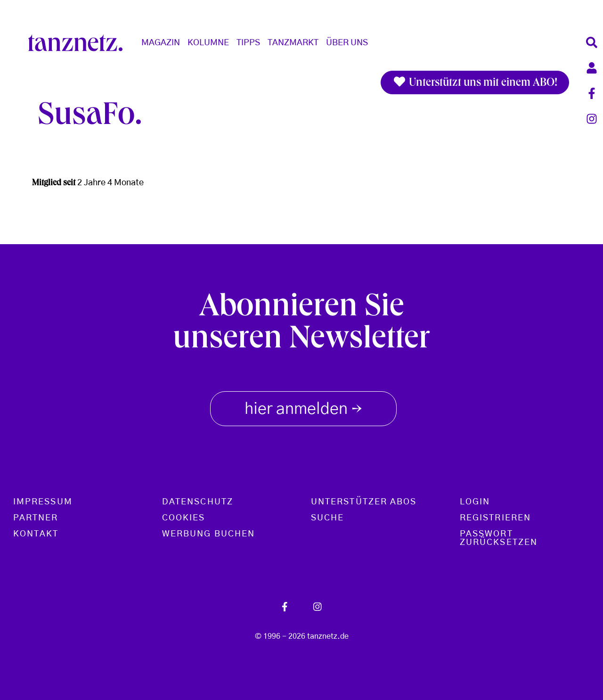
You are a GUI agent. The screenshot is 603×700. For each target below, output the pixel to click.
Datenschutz (198, 502)
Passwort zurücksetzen (499, 538)
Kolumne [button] (208, 43)
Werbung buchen (208, 534)
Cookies (184, 518)
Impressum (43, 502)
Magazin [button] (161, 43)
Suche (327, 518)
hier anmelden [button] (303, 407)
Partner (36, 518)
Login (475, 502)
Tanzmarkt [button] (293, 43)
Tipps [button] (248, 43)
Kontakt (36, 534)
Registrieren (495, 518)
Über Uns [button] (347, 43)
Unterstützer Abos (364, 502)
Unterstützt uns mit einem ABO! (475, 82)
